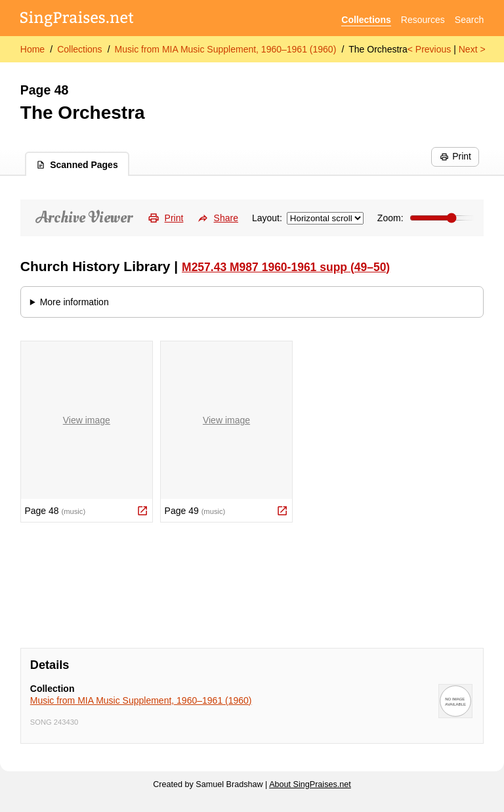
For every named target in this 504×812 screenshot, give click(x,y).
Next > (472, 49)
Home (32, 49)
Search (469, 20)
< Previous (430, 49)
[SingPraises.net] (77, 20)
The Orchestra (378, 49)
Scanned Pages (77, 165)
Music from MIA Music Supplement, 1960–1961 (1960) (226, 49)
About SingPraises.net (310, 784)
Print (455, 156)
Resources (423, 20)
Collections (366, 20)
